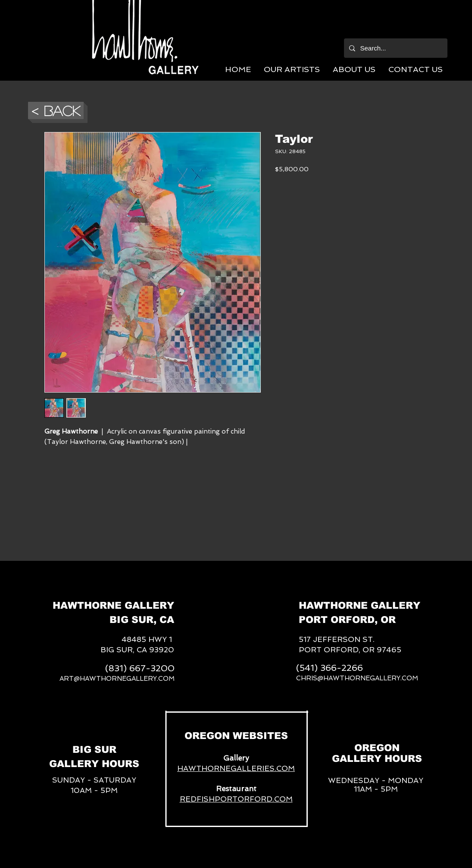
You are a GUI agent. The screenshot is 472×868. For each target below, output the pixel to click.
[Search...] (395, 48)
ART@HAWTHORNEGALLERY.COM (117, 679)
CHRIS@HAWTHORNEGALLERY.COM (357, 678)
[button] (292, 69)
